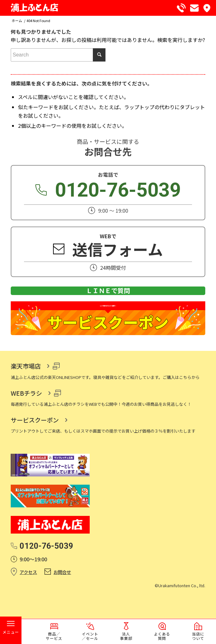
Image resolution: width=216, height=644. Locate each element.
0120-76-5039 (118, 190)
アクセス (28, 598)
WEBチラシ (26, 419)
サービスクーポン (35, 446)
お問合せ (62, 598)
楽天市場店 (26, 392)
